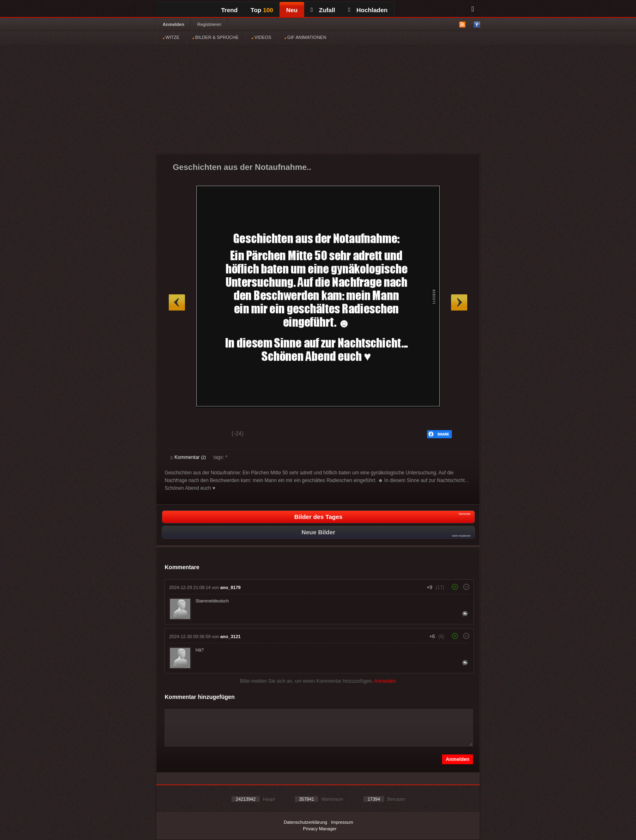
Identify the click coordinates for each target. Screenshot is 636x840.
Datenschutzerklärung (305, 822)
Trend (229, 10)
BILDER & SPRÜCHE (215, 37)
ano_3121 (230, 636)
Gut (180, 435)
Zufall (323, 10)
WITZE (171, 37)
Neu (292, 10)
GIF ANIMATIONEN (305, 37)
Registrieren (209, 24)
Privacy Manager (320, 829)
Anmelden (173, 24)
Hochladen (368, 10)
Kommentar (188, 457)
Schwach (210, 435)
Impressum (342, 822)
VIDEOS (261, 37)
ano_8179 (230, 587)
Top (262, 10)
